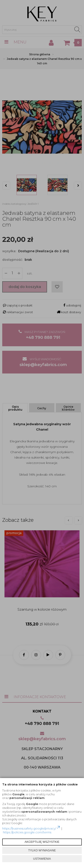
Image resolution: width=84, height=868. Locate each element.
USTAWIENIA (42, 859)
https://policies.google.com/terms (27, 832)
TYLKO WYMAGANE (42, 850)
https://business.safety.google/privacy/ (31, 828)
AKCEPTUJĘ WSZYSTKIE (42, 842)
